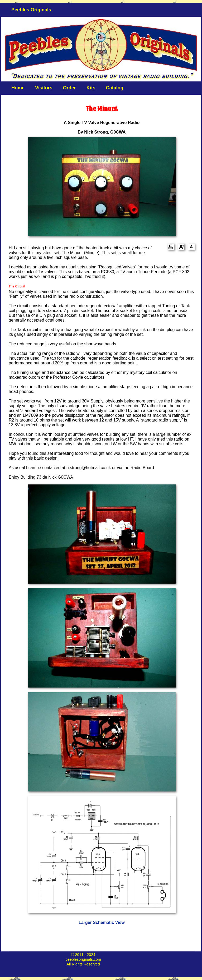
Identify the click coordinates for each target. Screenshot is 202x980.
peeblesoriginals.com (83, 959)
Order (69, 88)
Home (18, 88)
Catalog (115, 88)
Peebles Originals (31, 10)
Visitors (44, 88)
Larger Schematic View (102, 922)
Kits (91, 88)
